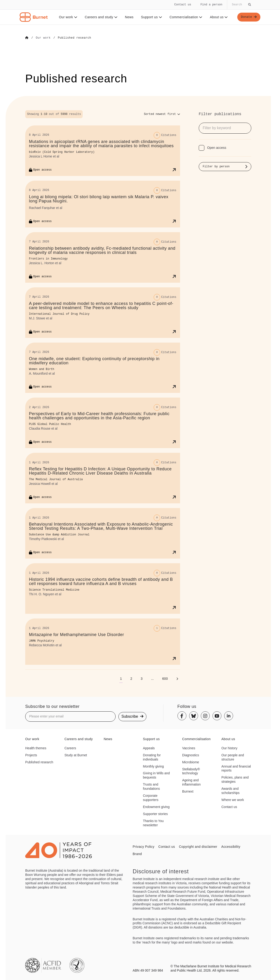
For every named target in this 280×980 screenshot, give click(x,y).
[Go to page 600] (165, 678)
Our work (67, 17)
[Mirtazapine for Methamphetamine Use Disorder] (103, 641)
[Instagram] (205, 716)
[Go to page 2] (131, 678)
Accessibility (231, 846)
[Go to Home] (27, 38)
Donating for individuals (152, 757)
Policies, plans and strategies (235, 779)
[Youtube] (217, 716)
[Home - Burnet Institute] (34, 17)
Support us (151, 17)
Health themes (36, 748)
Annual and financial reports (236, 768)
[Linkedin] (229, 716)
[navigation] (140, 12)
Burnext (188, 791)
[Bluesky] (194, 716)
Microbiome (191, 762)
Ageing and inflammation (191, 782)
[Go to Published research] (75, 38)
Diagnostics (191, 755)
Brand (137, 854)
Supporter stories (155, 814)
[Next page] (177, 678)
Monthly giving (153, 766)
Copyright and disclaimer (198, 846)
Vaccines (189, 748)
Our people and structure (233, 757)
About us (218, 17)
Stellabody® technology (191, 771)
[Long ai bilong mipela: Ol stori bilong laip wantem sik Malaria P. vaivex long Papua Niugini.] (103, 204)
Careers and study (100, 17)
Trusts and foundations (151, 786)
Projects (31, 755)
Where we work (233, 800)
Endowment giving (156, 807)
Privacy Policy (144, 846)
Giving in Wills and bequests (156, 775)
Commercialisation (185, 17)
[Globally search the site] (241, 5)
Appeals (149, 748)
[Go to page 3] (142, 678)
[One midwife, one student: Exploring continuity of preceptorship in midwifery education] (103, 368)
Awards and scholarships (230, 790)
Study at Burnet (76, 755)
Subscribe (132, 716)
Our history (229, 748)
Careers (70, 748)
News (129, 17)
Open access (217, 147)
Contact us (183, 5)
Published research (39, 762)
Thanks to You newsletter (153, 823)
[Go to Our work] (43, 38)
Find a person (211, 5)
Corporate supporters (151, 797)
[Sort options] (162, 114)
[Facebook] (182, 716)
